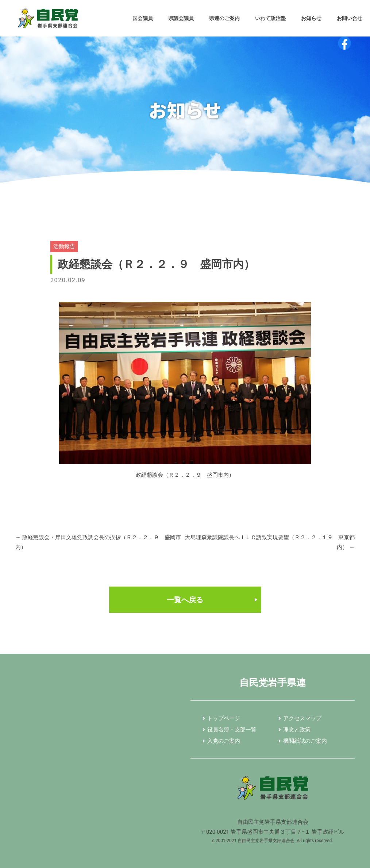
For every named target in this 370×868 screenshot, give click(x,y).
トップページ (224, 718)
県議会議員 (181, 18)
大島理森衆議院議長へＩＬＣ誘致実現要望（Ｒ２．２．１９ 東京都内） (270, 543)
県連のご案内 (224, 18)
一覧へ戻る (185, 600)
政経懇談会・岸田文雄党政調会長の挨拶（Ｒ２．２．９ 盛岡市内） (98, 543)
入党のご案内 (224, 741)
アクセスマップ (302, 718)
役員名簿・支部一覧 (232, 730)
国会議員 (143, 18)
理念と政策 (297, 730)
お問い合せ (350, 18)
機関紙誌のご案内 (305, 741)
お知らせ (311, 18)
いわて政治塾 (270, 18)
